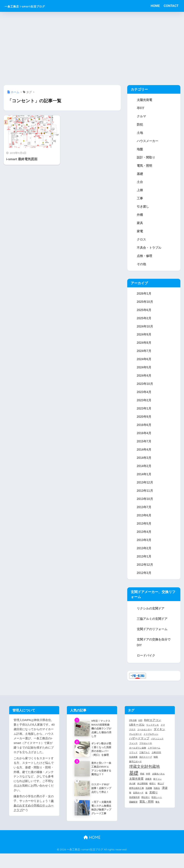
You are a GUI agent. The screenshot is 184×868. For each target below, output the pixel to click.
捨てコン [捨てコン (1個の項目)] (157, 788)
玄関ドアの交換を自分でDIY (154, 651)
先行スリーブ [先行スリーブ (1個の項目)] (146, 765)
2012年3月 (144, 581)
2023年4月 (144, 397)
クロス (141, 242)
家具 (140, 225)
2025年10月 (145, 305)
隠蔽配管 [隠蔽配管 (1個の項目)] (133, 810)
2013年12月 (145, 489)
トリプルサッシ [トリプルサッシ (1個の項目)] (151, 743)
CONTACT (171, 6)
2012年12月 (145, 573)
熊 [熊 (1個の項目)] (130, 801)
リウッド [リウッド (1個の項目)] (133, 761)
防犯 (140, 125)
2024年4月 (144, 380)
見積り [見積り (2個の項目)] (154, 801)
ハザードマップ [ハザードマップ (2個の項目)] (139, 747)
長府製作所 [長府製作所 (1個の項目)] (134, 806)
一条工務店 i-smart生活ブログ (37, 6)
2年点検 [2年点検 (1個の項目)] (133, 729)
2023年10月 (145, 389)
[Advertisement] (92, 48)
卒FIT (141, 108)
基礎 (140, 175)
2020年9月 (144, 422)
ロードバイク (146, 664)
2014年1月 (144, 481)
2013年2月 (144, 556)
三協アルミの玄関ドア (152, 627)
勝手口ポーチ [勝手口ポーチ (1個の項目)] (135, 770)
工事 (140, 200)
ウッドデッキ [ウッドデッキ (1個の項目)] (152, 733)
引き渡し (143, 209)
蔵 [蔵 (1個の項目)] (146, 801)
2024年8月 (144, 347)
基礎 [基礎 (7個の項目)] (134, 781)
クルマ (141, 117)
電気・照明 (144, 167)
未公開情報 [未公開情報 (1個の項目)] (142, 792)
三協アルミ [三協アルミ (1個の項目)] (145, 761)
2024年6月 (144, 364)
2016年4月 (144, 439)
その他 (141, 267)
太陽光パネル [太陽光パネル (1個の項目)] (158, 782)
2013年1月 (144, 565)
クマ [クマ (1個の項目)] (163, 733)
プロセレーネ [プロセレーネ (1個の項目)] (146, 752)
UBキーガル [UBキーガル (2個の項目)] (137, 733)
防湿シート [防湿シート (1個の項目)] (157, 806)
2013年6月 (144, 523)
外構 (140, 217)
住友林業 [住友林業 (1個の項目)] (133, 765)
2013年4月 (144, 540)
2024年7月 (144, 355)
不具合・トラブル (149, 251)
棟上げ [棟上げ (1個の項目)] (161, 792)
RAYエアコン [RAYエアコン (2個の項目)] (153, 729)
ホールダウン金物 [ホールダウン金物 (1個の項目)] (138, 756)
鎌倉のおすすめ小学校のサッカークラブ (34, 814)
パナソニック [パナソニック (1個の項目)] (157, 747)
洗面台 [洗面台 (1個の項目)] (157, 797)
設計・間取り (146, 158)
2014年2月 (144, 473)
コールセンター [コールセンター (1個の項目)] (145, 738)
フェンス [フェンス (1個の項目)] (133, 752)
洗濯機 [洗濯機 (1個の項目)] (149, 797)
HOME (155, 6)
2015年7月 (144, 447)
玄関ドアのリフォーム (152, 638)
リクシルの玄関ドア (151, 617)
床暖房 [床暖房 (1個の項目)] (148, 788)
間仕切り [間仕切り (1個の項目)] (146, 806)
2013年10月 (145, 506)
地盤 (140, 150)
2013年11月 (145, 498)
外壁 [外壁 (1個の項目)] (148, 782)
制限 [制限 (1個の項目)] (156, 765)
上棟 (140, 192)
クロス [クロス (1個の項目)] (132, 738)
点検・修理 (144, 259)
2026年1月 (144, 297)
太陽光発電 (144, 100)
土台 (140, 184)
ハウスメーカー (148, 142)
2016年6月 (144, 431)
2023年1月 (144, 414)
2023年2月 (144, 406)
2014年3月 (144, 464)
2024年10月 (145, 330)
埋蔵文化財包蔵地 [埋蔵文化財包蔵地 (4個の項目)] (144, 775)
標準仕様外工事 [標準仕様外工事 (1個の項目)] (137, 797)
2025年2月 (144, 322)
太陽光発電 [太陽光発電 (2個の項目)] (136, 787)
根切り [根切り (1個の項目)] (153, 792)
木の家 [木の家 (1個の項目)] (132, 792)
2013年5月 (144, 531)
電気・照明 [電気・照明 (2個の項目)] (146, 810)
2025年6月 (144, 314)
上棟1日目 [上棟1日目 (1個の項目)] (156, 761)
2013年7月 (144, 514)
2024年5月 (144, 372)
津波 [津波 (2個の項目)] (165, 796)
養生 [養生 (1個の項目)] (157, 810)
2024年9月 (144, 339)
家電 (140, 234)
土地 (140, 133)
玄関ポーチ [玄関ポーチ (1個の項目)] (138, 801)
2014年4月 (144, 456)
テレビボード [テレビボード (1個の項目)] (135, 743)
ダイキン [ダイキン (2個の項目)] (159, 738)
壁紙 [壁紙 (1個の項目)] (142, 782)
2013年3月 (144, 548)
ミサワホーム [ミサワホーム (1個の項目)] (154, 756)
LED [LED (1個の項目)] (140, 729)
